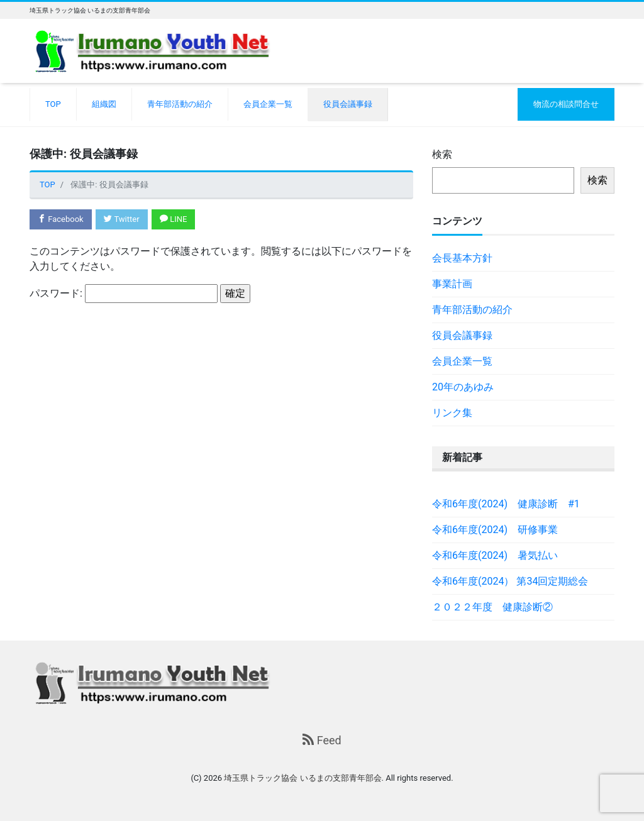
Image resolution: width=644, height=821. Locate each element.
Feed (322, 740)
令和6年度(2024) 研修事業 (495, 530)
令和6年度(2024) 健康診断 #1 (506, 504)
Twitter (121, 219)
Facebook (61, 219)
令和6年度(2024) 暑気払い (495, 555)
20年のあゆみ (463, 387)
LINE (173, 219)
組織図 (104, 104)
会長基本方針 (462, 258)
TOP (53, 104)
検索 (442, 154)
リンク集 (452, 413)
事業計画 (452, 284)
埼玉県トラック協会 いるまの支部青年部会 (303, 778)
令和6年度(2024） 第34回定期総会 (510, 581)
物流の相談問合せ (566, 104)
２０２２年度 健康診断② (492, 607)
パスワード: (124, 294)
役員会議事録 (348, 104)
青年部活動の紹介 (180, 104)
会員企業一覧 (268, 104)
